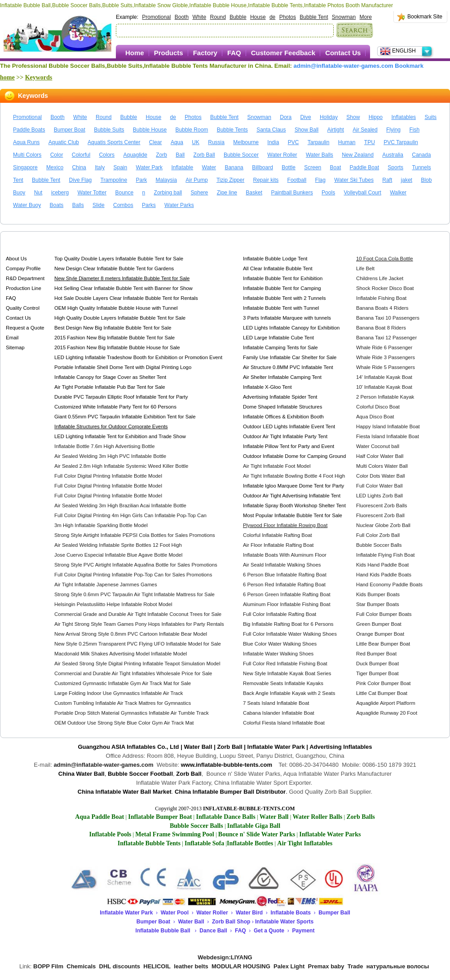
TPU (370, 142)
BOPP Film (48, 966)
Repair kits (266, 180)
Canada (421, 155)
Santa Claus (271, 130)
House (258, 17)
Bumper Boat (70, 130)
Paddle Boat (364, 167)
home (7, 77)
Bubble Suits (109, 130)
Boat (336, 167)
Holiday (329, 117)
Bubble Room (192, 130)
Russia (216, 142)
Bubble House (150, 130)
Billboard (262, 167)
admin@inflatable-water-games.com (344, 66)
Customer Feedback (283, 53)
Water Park (150, 167)
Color (57, 155)
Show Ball (307, 130)
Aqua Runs (26, 142)
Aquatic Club (64, 142)
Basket (254, 193)
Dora (286, 117)
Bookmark (409, 66)
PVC (293, 142)
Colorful (81, 155)
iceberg (60, 193)
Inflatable (182, 167)
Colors (107, 155)
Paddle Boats (29, 130)
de (272, 17)
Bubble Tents (232, 130)
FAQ (234, 53)
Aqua (177, 142)
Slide (99, 205)
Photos (288, 17)
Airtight (336, 130)
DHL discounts (120, 966)
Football (297, 180)
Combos (123, 205)
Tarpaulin (319, 142)
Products (169, 53)
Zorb (161, 155)
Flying (393, 130)
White (199, 17)
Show (353, 117)
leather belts (191, 966)
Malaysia (166, 180)
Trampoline (114, 180)
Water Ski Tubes (354, 180)
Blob (426, 180)
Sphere (200, 193)
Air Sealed (365, 130)
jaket (407, 180)
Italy (100, 167)
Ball (180, 155)
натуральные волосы (398, 966)
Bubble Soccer (241, 155)
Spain (120, 167)
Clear (156, 142)
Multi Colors (27, 155)
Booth (182, 17)
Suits (430, 117)
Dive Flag (81, 180)
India (273, 142)
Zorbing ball (168, 193)
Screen (313, 167)
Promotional (156, 17)
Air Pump (196, 180)
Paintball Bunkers (292, 193)
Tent (18, 180)
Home (135, 53)
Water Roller (282, 155)
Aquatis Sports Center (114, 142)
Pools (328, 193)
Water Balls (320, 155)
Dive (306, 117)
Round (218, 17)
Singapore (25, 167)
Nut (38, 193)
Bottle (289, 167)
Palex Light (289, 966)
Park (142, 180)
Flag (320, 180)
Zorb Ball (204, 155)
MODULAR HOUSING (241, 966)
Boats (57, 205)
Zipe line (227, 193)
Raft (387, 180)
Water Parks (179, 205)
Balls (78, 205)
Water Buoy (27, 205)
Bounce (124, 193)
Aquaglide (135, 155)
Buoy (19, 193)
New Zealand (358, 155)
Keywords (39, 77)
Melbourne (246, 142)
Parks (149, 205)
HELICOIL (157, 966)
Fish (414, 130)
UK (196, 142)
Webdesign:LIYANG (225, 957)
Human (347, 142)
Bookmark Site (425, 17)
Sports (395, 167)
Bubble (238, 17)
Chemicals (81, 966)
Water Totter (92, 193)
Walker (398, 193)
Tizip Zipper (230, 180)
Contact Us (343, 53)
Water (209, 167)
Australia (393, 155)
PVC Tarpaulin (401, 142)
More (366, 17)
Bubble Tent (314, 17)
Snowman (344, 17)
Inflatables (404, 117)
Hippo (376, 117)
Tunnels (421, 167)
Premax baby (326, 966)
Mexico (55, 167)
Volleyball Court (362, 193)
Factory (205, 53)
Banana (234, 167)
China (79, 167)
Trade (355, 966)
